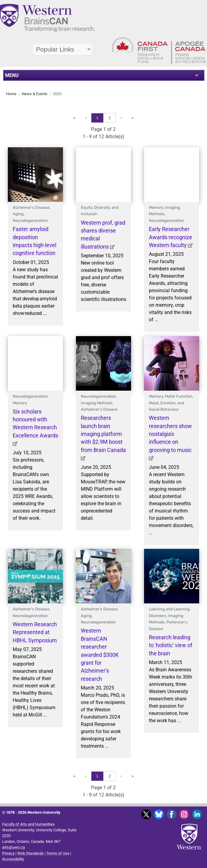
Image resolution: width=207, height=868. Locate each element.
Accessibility (13, 859)
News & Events (35, 94)
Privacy (8, 853)
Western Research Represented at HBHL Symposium (35, 632)
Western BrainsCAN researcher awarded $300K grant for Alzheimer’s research (100, 655)
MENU (12, 75)
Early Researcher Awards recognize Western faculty (171, 237)
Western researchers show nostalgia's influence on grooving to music (170, 434)
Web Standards (30, 853)
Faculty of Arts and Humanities (28, 824)
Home (11, 94)
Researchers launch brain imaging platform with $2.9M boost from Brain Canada (103, 434)
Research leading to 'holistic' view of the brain (171, 645)
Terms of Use (58, 853)
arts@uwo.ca (13, 847)
